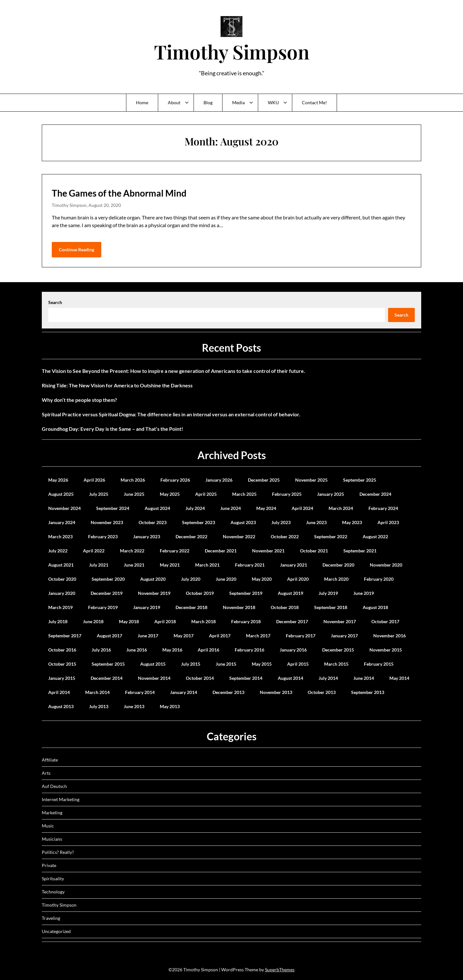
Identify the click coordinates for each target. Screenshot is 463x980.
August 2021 (61, 565)
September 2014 (246, 678)
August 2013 (61, 706)
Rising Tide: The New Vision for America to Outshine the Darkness (117, 385)
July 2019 (328, 593)
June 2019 (364, 593)
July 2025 (99, 494)
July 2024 (195, 508)
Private (49, 865)
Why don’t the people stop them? (79, 400)
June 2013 (134, 706)
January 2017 (344, 636)
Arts (46, 773)
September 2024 (113, 508)
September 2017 (65, 636)
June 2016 (137, 650)
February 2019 (103, 607)
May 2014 (399, 678)
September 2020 (108, 579)
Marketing (52, 813)
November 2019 (154, 593)
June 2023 (316, 522)
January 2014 (184, 692)
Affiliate (50, 760)
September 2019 (246, 593)
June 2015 (226, 664)
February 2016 (250, 650)
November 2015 (386, 650)
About (174, 102)
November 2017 (340, 621)
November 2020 (386, 565)
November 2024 (64, 508)
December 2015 (338, 650)
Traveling (51, 918)
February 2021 (250, 565)
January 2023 (147, 536)
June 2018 (93, 621)
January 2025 (331, 494)
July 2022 (58, 551)
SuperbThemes (280, 970)
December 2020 (338, 565)
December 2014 (107, 678)
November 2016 (390, 636)
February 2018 (246, 621)
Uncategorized (56, 931)
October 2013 (322, 692)
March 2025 (244, 494)
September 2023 (199, 522)
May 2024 (266, 508)
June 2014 (364, 678)
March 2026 (133, 480)
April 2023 (388, 522)
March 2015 (336, 664)
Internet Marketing (61, 799)
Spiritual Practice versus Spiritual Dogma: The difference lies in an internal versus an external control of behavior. (171, 414)
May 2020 (262, 579)
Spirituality (53, 878)
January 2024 (62, 522)
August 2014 (291, 678)
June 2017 (148, 636)
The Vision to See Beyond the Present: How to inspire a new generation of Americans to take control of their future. (173, 371)
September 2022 (331, 536)
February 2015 (379, 664)
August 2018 (375, 607)
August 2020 (153, 579)
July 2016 (101, 650)
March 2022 (132, 551)
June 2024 (231, 508)
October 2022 (285, 536)
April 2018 (165, 621)
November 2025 (311, 480)
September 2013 (368, 692)
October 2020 (62, 579)
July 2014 (328, 678)
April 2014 (59, 692)
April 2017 (220, 636)
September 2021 (360, 551)
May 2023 (352, 522)
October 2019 (200, 593)
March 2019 (60, 607)
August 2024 (157, 508)
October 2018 (285, 607)
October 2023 (153, 522)
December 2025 (264, 480)
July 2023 (281, 522)
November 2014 (154, 678)
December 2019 (107, 593)
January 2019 (147, 607)
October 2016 (62, 650)
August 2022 (375, 536)
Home (142, 102)
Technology (53, 892)
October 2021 (314, 551)
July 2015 (191, 664)
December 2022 (191, 536)
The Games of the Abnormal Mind (119, 193)
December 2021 (221, 551)
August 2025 (61, 494)
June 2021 (134, 565)
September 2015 (108, 664)
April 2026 (94, 480)
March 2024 (341, 508)
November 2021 (268, 551)
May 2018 (129, 621)
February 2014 (140, 692)
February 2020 (379, 579)
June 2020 (226, 579)
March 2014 (97, 692)
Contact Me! (314, 102)
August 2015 (153, 664)
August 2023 (243, 522)
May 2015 (262, 664)
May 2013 (170, 706)
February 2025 (287, 494)
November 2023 (107, 522)
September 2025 (360, 480)
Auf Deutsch (54, 786)
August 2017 (109, 636)
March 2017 (258, 636)
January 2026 (219, 480)
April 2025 (206, 494)
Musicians (52, 839)
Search (55, 302)
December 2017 (292, 621)
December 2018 (191, 607)
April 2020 (298, 579)
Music (48, 826)
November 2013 (276, 692)
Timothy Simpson (232, 51)
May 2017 (184, 636)
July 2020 (191, 579)
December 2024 (375, 494)
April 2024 (302, 508)
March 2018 (204, 621)
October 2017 (385, 621)
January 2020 (62, 593)
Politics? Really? (58, 852)
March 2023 (60, 536)
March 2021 (207, 565)
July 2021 (99, 565)
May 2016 (172, 650)
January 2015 (62, 678)
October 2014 (200, 678)
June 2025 (134, 494)
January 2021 (294, 565)
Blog (208, 102)
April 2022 (94, 551)
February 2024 (383, 508)
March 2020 (336, 579)
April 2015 (298, 664)
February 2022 (175, 551)
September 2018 (331, 607)
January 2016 (293, 650)
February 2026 (175, 480)
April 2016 (209, 650)
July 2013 (99, 706)
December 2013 (228, 692)
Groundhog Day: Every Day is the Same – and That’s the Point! (113, 429)
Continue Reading (77, 250)
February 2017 (301, 636)
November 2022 (239, 536)
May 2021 (170, 565)
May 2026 (58, 480)
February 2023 (103, 536)
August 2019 (291, 593)
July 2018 (58, 621)
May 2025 (170, 494)
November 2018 (239, 607)
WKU (273, 102)
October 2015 (62, 664)
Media (238, 102)
